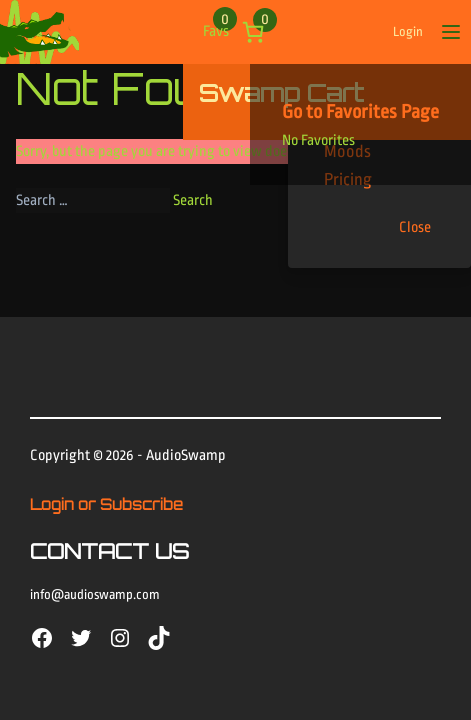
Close (415, 227)
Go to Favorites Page (360, 112)
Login (408, 31)
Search (193, 200)
